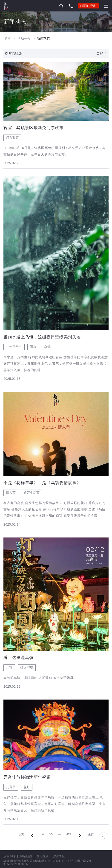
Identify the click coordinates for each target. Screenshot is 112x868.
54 (42, 834)
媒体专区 (59, 856)
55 (51, 834)
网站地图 (26, 856)
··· (60, 834)
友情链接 (42, 856)
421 (69, 834)
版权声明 (9, 856)
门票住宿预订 (89, 6)
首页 (8, 39)
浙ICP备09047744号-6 (62, 861)
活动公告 (24, 39)
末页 (91, 835)
